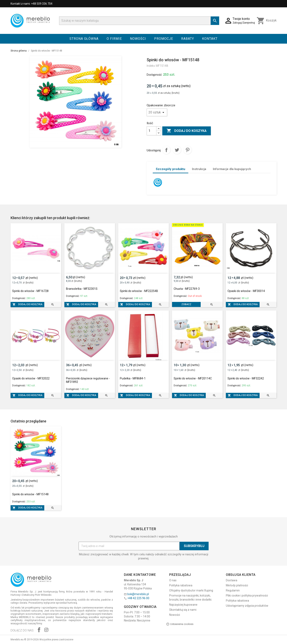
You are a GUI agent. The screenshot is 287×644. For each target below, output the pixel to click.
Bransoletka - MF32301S (82, 289)
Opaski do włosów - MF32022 (31, 378)
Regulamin (233, 590)
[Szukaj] (139, 21)
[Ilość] (152, 131)
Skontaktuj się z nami (183, 610)
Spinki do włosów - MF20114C (193, 378)
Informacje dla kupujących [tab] (232, 169)
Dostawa (232, 580)
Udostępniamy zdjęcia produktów (247, 606)
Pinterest (187, 150)
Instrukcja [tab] (199, 169)
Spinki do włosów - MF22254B (139, 291)
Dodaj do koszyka (187, 131)
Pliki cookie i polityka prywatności (247, 596)
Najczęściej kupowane (183, 605)
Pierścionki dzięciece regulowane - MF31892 (88, 380)
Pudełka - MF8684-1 (133, 378)
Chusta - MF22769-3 (187, 289)
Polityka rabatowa (181, 585)
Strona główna (84, 39)
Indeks (151, 66)
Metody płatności (237, 585)
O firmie (114, 39)
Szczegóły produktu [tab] (171, 169)
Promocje (164, 39)
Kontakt (210, 39)
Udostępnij (166, 150)
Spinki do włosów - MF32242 (246, 378)
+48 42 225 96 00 (138, 598)
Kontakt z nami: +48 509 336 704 (31, 4)
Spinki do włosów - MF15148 (30, 494)
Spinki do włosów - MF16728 (30, 291)
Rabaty (188, 39)
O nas (173, 580)
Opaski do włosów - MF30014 (246, 291)
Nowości (138, 39)
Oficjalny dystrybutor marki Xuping (191, 590)
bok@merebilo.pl (138, 594)
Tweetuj (177, 150)
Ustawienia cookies (180, 624)
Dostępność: (154, 75)
